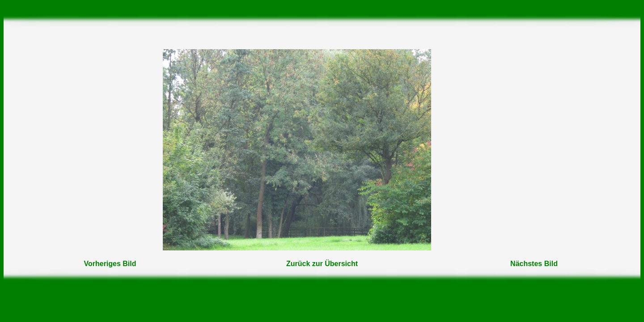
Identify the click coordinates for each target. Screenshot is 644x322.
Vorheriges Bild (110, 264)
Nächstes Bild (534, 264)
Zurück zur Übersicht (322, 264)
